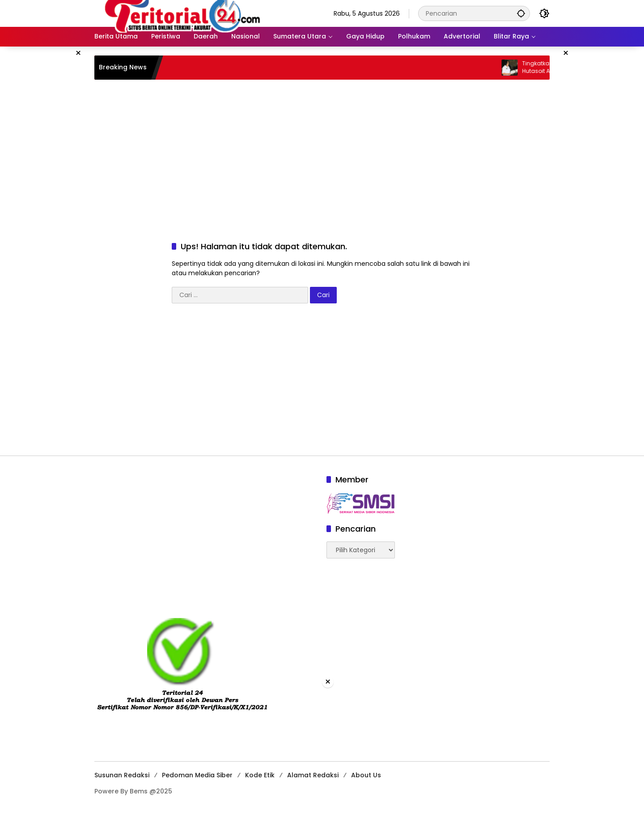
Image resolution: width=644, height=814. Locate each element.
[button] (521, 13)
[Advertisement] (322, 151)
